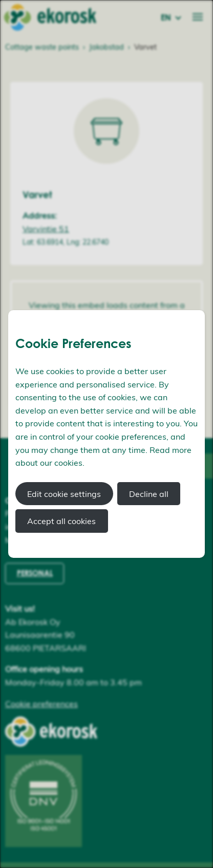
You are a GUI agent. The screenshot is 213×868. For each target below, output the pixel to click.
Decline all (149, 494)
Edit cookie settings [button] (64, 494)
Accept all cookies (61, 521)
